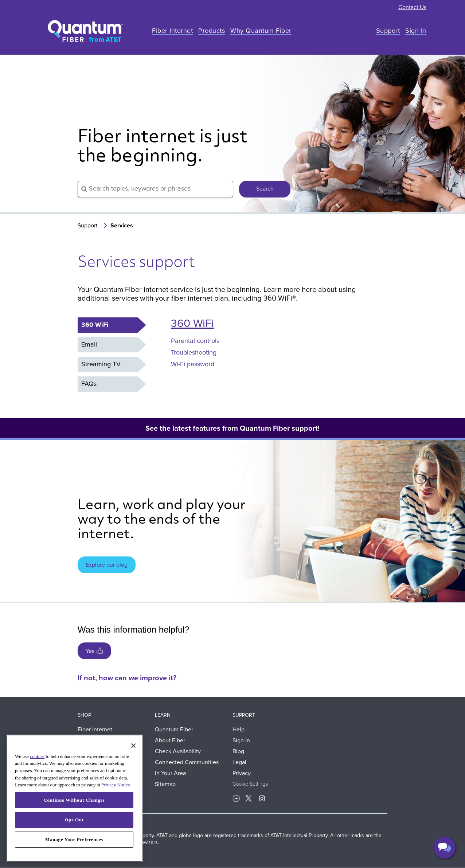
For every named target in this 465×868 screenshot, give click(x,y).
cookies (37, 756)
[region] (74, 798)
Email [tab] (89, 345)
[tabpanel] (263, 349)
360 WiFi (192, 324)
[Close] (133, 746)
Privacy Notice (116, 785)
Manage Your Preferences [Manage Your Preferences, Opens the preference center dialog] (74, 839)
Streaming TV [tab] (101, 364)
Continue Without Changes (74, 800)
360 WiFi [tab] (95, 325)
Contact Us (412, 7)
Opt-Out (74, 820)
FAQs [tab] (89, 384)
